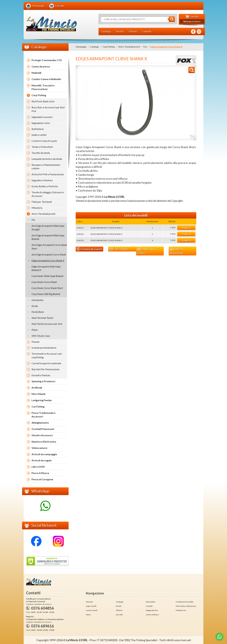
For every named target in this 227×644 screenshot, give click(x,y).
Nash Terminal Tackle (42, 318)
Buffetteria (38, 129)
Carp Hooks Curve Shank (44, 282)
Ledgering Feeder (42, 400)
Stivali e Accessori (42, 435)
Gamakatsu (37, 300)
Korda (35, 306)
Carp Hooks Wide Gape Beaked (47, 276)
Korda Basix (38, 312)
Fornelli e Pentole (41, 375)
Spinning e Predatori (43, 381)
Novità (119, 606)
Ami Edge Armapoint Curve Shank (49, 254)
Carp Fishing (109, 47)
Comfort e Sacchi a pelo (44, 141)
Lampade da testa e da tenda (47, 159)
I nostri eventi (92, 610)
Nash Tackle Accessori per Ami (47, 324)
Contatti (149, 606)
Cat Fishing (38, 406)
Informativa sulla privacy (186, 606)
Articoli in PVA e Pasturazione (48, 174)
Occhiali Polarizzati (43, 429)
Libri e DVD (38, 467)
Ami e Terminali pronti (129, 47)
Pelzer (35, 330)
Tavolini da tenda (41, 153)
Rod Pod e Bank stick (43, 101)
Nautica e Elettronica (44, 442)
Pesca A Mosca (40, 473)
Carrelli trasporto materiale (46, 363)
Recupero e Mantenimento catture (46, 167)
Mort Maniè (38, 394)
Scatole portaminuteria (44, 348)
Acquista (186, 228)
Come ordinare (119, 249)
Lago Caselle (91, 606)
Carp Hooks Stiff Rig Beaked (46, 294)
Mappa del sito (152, 610)
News (88, 615)
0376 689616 (42, 626)
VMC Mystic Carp (41, 336)
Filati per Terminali (42, 202)
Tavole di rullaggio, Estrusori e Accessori (48, 194)
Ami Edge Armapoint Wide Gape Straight (48, 228)
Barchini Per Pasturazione (45, 369)
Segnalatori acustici (42, 117)
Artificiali (37, 388)
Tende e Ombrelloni (42, 147)
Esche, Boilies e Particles (45, 186)
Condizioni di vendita (146, 251)
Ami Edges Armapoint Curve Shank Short (49, 247)
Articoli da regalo (42, 460)
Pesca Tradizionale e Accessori (44, 415)
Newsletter (151, 602)
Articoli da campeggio (44, 454)
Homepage (81, 47)
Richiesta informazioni (176, 251)
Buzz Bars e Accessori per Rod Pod (48, 109)
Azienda (89, 602)
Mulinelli (36, 73)
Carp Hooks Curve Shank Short (47, 288)
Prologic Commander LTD (47, 60)
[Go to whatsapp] (219, 637)
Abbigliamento (40, 423)
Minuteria (37, 208)
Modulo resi (181, 610)
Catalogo (95, 47)
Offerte (119, 610)
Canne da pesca (41, 66)
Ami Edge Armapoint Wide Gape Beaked (48, 237)
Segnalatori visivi (41, 123)
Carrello (119, 615)
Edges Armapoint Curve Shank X (48, 260)
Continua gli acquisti (89, 249)
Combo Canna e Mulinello (46, 79)
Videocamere (39, 448)
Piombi (35, 342)
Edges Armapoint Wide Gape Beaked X (46, 268)
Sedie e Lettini (39, 135)
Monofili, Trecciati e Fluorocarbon (43, 87)
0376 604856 (42, 608)
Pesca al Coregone (42, 479)
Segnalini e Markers (42, 180)
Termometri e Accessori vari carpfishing (47, 355)
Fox (145, 47)
